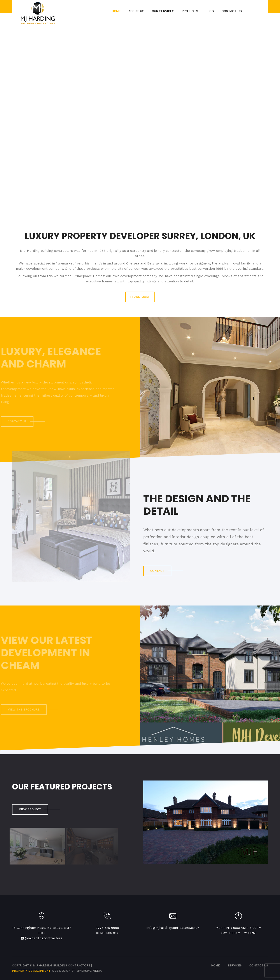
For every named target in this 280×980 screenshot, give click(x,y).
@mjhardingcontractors (44, 938)
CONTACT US (259, 965)
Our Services (163, 11)
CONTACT (157, 571)
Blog (210, 11)
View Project (30, 809)
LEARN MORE (140, 297)
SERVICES (235, 965)
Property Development (31, 971)
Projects (190, 11)
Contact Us (232, 11)
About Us (136, 11)
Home (116, 11)
